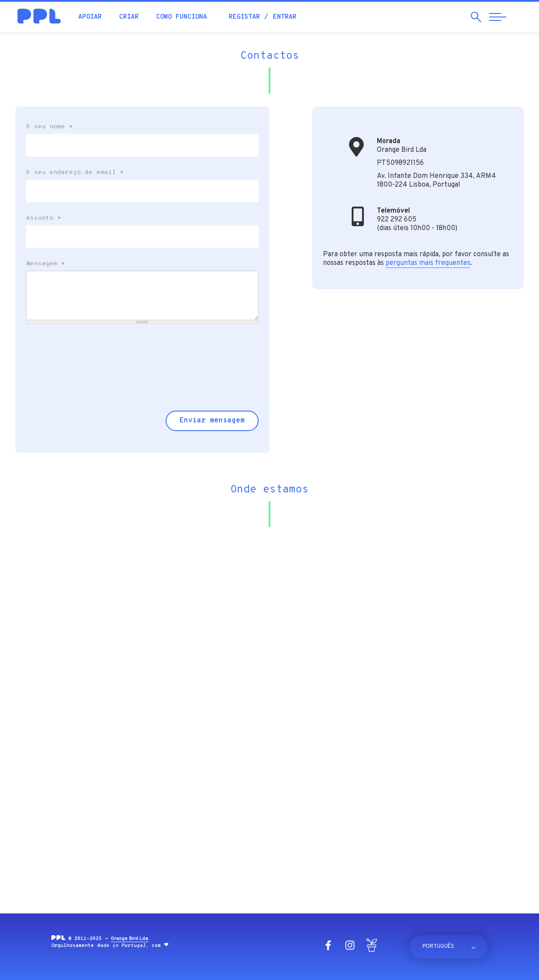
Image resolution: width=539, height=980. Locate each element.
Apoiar (90, 17)
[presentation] (92, 354)
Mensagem (46, 264)
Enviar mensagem (212, 421)
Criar (129, 17)
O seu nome (50, 127)
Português (438, 947)
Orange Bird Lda (130, 939)
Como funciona (181, 17)
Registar (244, 17)
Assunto (44, 218)
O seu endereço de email (75, 173)
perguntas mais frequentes (428, 263)
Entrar (285, 17)
